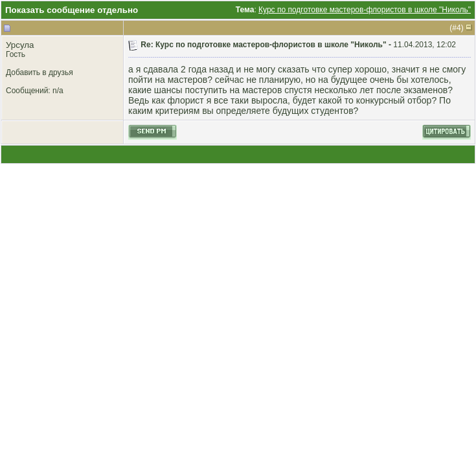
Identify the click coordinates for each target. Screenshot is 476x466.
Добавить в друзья (40, 72)
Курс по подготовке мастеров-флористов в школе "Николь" (365, 10)
